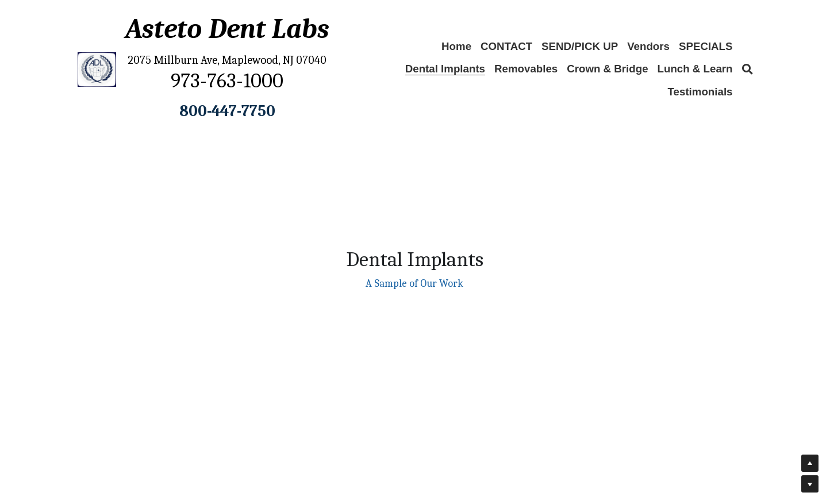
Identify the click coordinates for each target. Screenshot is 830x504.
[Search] (748, 70)
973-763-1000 (227, 81)
